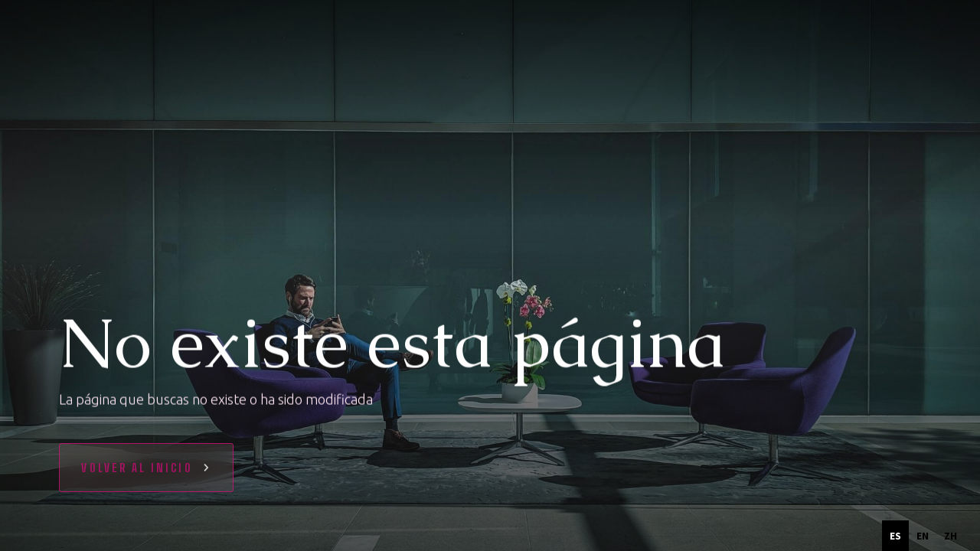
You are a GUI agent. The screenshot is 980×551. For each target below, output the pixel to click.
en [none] (923, 536)
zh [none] (951, 536)
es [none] (895, 536)
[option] (923, 536)
